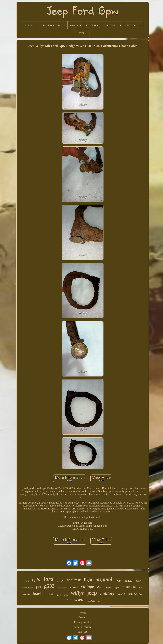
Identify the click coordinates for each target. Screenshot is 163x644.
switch (122, 594)
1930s (109, 588)
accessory (62, 588)
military (107, 593)
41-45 (59, 595)
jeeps (119, 581)
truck (51, 594)
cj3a (27, 581)
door (100, 587)
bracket (39, 594)
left (100, 601)
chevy (74, 587)
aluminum (129, 587)
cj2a (36, 580)
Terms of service (83, 627)
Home (83, 613)
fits (39, 587)
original (104, 579)
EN (80, 632)
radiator (74, 580)
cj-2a (66, 595)
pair (68, 600)
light (88, 580)
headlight (91, 601)
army (60, 580)
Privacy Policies (83, 622)
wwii (79, 599)
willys (77, 593)
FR (85, 632)
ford (48, 579)
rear (138, 581)
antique (26, 595)
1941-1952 (136, 594)
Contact (83, 617)
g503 (49, 586)
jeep (92, 593)
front (141, 588)
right (117, 588)
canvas (129, 581)
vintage (88, 587)
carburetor (27, 588)
